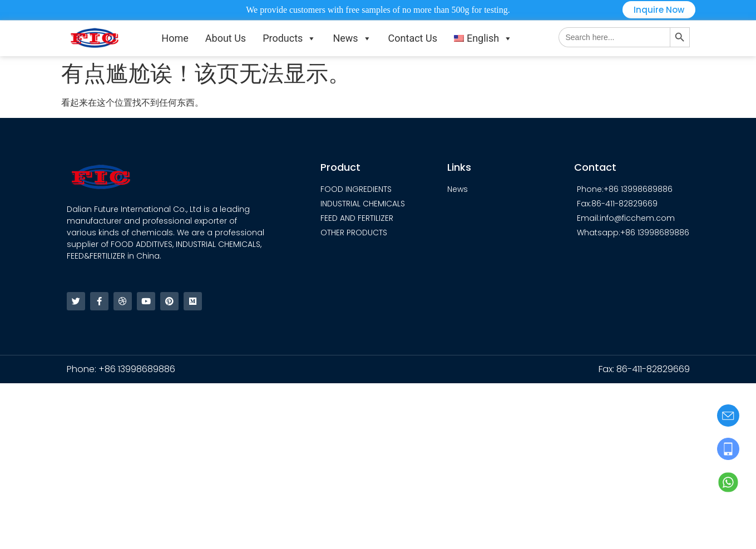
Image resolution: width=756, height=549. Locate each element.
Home (175, 38)
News (352, 38)
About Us (226, 38)
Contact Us (413, 38)
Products (289, 38)
